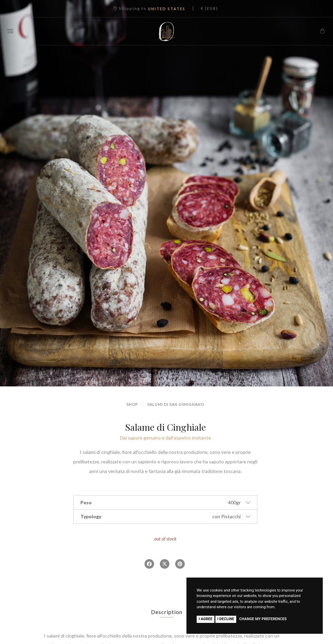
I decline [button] (226, 619)
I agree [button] (206, 619)
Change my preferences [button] (263, 619)
